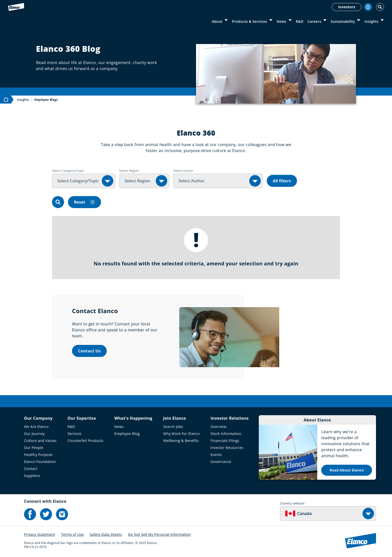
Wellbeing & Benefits (181, 441)
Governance (221, 462)
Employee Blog (127, 434)
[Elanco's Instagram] (62, 514)
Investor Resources (227, 448)
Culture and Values (40, 441)
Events (216, 455)
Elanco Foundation (40, 462)
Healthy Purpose (38, 455)
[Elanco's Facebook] (30, 514)
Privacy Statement (39, 534)
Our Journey (34, 434)
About (217, 21)
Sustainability (343, 21)
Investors (347, 7)
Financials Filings (225, 441)
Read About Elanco (347, 470)
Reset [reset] (84, 202)
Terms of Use (72, 534)
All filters (282, 181)
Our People (34, 448)
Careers (314, 21)
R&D (300, 21)
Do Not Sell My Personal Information (159, 534)
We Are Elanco (36, 427)
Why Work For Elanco (181, 434)
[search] (58, 202)
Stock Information (226, 434)
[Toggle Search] (380, 7)
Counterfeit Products (85, 441)
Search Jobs (173, 427)
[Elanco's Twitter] (46, 514)
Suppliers (32, 476)
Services (74, 434)
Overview (218, 427)
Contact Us (89, 351)
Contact (31, 469)
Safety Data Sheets (106, 534)
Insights (371, 21)
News (281, 21)
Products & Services (249, 21)
